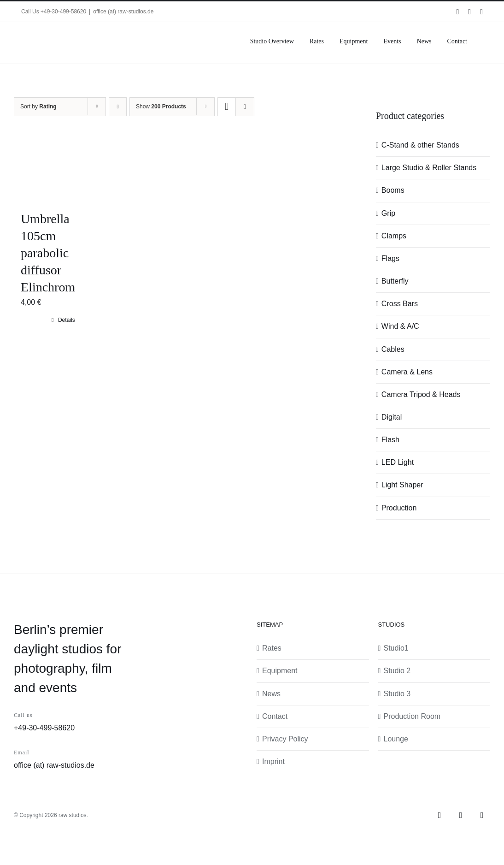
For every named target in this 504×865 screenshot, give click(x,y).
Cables (393, 349)
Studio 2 (397, 671)
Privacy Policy (285, 739)
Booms (393, 190)
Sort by (38, 107)
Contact (275, 716)
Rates (272, 648)
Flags (390, 258)
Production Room (412, 716)
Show (161, 107)
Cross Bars (400, 304)
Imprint (273, 761)
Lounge (396, 739)
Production (399, 508)
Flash (390, 440)
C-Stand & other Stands (420, 145)
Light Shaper (402, 485)
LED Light (398, 462)
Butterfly (395, 281)
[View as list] (245, 107)
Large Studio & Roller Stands (429, 168)
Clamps (394, 236)
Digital (392, 417)
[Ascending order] (118, 107)
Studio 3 (397, 694)
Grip (388, 213)
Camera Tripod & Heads (421, 394)
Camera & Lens (407, 372)
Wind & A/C (400, 326)
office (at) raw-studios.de (123, 12)
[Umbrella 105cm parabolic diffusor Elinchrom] (63, 169)
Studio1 (396, 648)
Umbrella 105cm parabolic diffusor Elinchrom (48, 253)
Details (67, 320)
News (271, 694)
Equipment (280, 671)
